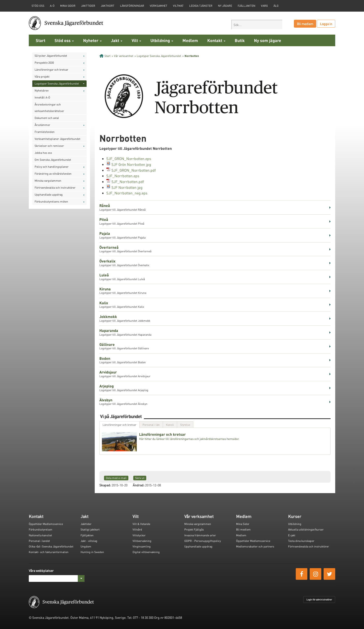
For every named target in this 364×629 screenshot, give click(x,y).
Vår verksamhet (124, 56)
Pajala (105, 233)
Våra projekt (42, 77)
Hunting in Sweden (92, 552)
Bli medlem (305, 24)
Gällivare (107, 344)
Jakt (117, 40)
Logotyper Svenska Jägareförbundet (57, 84)
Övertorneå (109, 247)
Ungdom (86, 546)
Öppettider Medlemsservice (46, 524)
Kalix (104, 303)
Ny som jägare (268, 40)
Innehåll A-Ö (42, 97)
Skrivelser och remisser (49, 146)
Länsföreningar (132, 6)
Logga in (326, 24)
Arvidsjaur (108, 372)
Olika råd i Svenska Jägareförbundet (51, 546)
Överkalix (107, 261)
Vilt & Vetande (141, 524)
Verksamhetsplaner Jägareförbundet (57, 139)
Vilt (136, 40)
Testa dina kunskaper (301, 541)
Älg (276, 6)
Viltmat (178, 6)
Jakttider (88, 6)
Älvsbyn (106, 400)
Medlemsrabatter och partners (255, 546)
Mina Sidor (243, 524)
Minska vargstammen (48, 181)
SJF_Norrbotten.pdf (128, 182)
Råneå (105, 205)
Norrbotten (192, 56)
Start (41, 40)
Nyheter (92, 40)
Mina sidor (68, 6)
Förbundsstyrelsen (41, 529)
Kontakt (216, 40)
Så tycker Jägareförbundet (51, 56)
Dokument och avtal (47, 118)
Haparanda (109, 330)
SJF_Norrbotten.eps (123, 176)
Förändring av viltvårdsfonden (53, 174)
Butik (240, 40)
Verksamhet (159, 6)
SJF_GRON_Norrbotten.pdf (134, 170)
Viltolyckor (139, 535)
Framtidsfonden (45, 132)
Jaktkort (108, 6)
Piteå (104, 219)
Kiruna (105, 289)
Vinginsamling (142, 546)
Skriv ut (140, 478)
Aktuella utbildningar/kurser (306, 529)
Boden (105, 358)
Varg (264, 6)
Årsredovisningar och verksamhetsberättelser (49, 108)
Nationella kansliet (40, 535)
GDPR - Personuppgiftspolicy (203, 541)
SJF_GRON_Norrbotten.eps (129, 159)
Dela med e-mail (116, 478)
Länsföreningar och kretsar (51, 70)
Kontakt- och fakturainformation (49, 552)
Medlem (190, 40)
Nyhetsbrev (42, 90)
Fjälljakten (247, 6)
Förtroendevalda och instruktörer (55, 188)
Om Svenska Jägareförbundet (53, 160)
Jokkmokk (108, 316)
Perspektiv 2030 (44, 63)
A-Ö (52, 6)
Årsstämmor (42, 125)
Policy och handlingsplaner (52, 167)
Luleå (104, 275)
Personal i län (151, 425)
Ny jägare (225, 6)
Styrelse (185, 425)
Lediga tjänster (201, 6)
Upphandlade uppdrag (49, 195)
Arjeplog (107, 386)
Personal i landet (39, 541)
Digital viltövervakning (146, 552)
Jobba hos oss (43, 153)
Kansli (170, 425)
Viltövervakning (142, 541)
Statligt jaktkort (90, 529)
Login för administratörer (319, 600)
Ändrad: (139, 485)
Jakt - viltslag (89, 541)
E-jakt (292, 535)
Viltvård (137, 529)
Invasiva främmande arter (200, 535)
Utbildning (162, 40)
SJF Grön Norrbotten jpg (131, 164)
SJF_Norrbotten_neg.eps (127, 193)
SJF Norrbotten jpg (127, 187)
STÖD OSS (38, 6)
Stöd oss (64, 40)
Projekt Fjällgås (194, 529)
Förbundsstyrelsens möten (51, 201)
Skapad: (105, 485)
